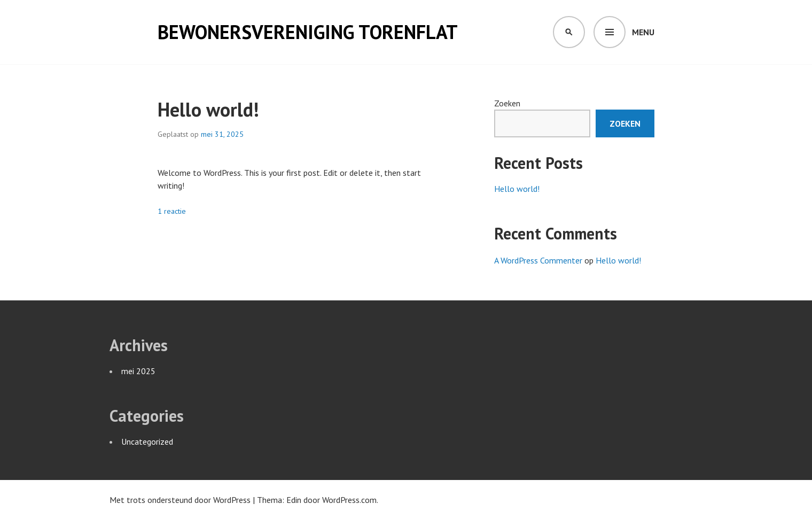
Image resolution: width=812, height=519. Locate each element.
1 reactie (172, 211)
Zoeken (507, 103)
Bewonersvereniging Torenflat (308, 32)
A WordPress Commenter (538, 260)
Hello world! (208, 109)
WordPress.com (349, 500)
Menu (643, 32)
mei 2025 (138, 371)
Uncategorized (147, 441)
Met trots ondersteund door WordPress (180, 500)
